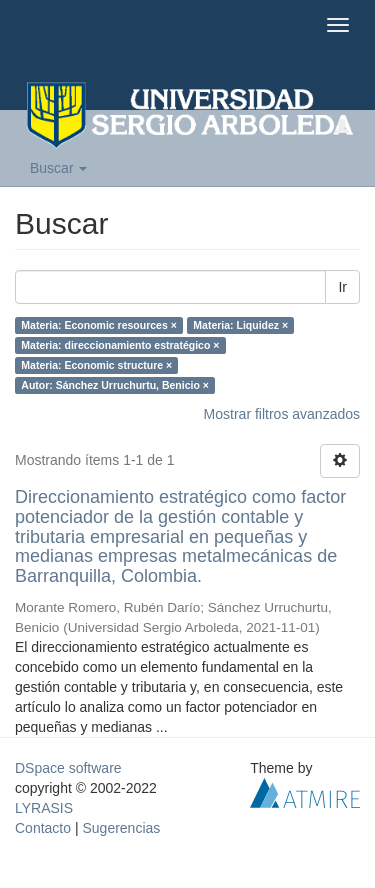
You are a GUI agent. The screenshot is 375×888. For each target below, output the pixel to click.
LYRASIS (44, 808)
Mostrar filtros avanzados (282, 414)
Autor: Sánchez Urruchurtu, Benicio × (115, 385)
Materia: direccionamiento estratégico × (120, 345)
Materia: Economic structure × (96, 365)
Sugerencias (121, 828)
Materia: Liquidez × (240, 325)
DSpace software (68, 768)
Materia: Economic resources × (99, 325)
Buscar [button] (58, 168)
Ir (342, 287)
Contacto (43, 828)
